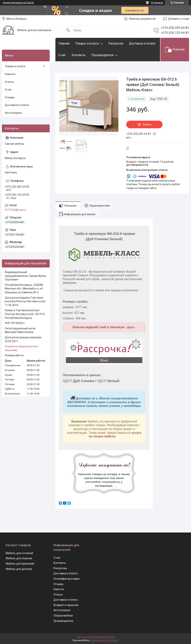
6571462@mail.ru (15, 210)
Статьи (9, 82)
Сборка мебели (63, 616)
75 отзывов (157, 3)
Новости (10, 74)
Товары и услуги (87, 43)
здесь (130, 327)
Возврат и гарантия (66, 605)
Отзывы (10, 97)
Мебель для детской (19, 569)
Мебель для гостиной (19, 553)
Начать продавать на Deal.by (18, 3)
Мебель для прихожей (20, 564)
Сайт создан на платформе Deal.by (96, 637)
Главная (64, 43)
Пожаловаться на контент (105, 640)
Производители (102, 55)
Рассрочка (116, 43)
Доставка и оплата (142, 43)
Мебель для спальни (19, 558)
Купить (147, 124)
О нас (62, 55)
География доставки (66, 579)
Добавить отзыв (179, 19)
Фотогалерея (13, 113)
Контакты (79, 55)
